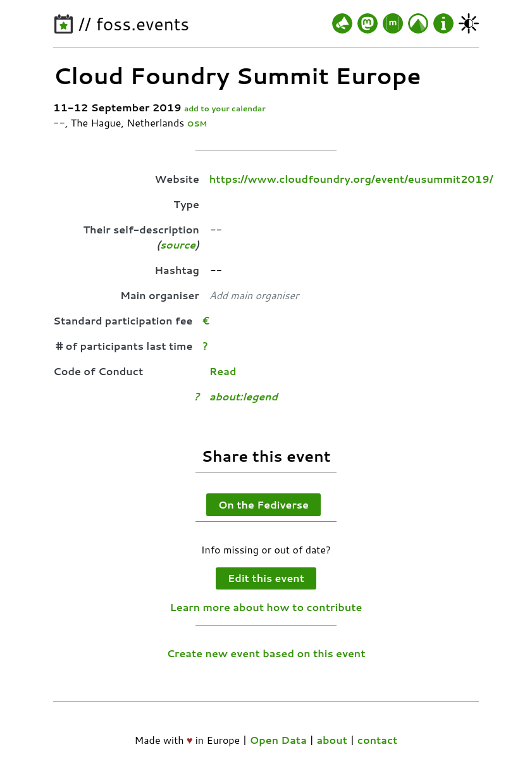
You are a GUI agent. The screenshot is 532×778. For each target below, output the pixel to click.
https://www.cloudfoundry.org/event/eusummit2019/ (351, 179)
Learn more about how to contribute (266, 607)
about (332, 740)
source (178, 244)
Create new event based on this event (266, 653)
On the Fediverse (263, 504)
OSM (197, 124)
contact (378, 740)
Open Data (278, 740)
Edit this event (266, 578)
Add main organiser (254, 295)
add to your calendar (225, 108)
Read (223, 371)
